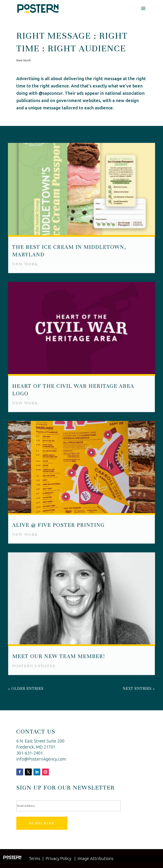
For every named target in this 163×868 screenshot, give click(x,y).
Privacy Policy (58, 858)
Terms (35, 858)
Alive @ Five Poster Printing (59, 525)
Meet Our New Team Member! (59, 656)
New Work (24, 60)
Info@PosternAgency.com (41, 759)
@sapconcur (51, 93)
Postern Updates (34, 665)
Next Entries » (139, 688)
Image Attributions (96, 858)
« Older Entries (26, 688)
